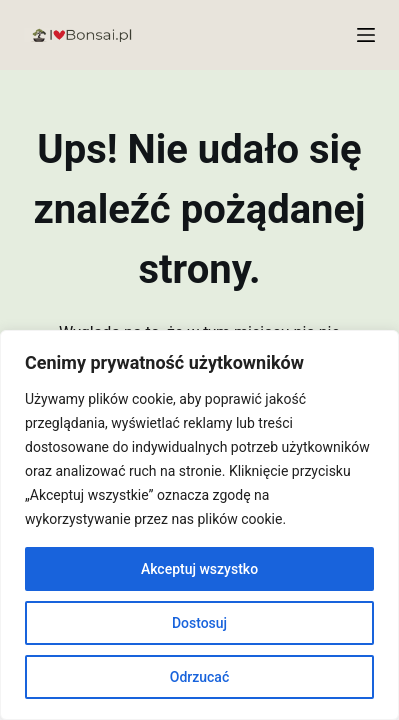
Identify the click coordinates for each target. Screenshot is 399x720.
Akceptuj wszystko (199, 569)
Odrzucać (199, 677)
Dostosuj (199, 623)
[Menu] (366, 35)
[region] (199, 525)
